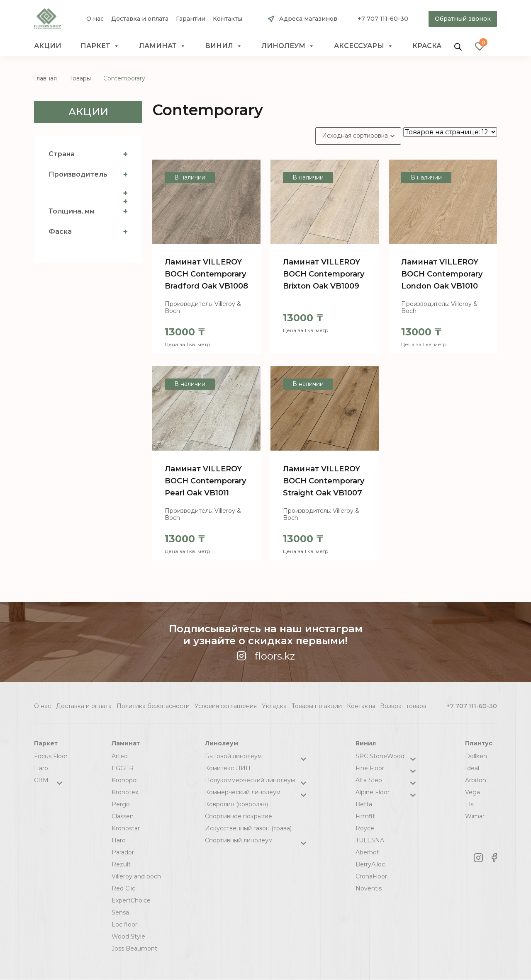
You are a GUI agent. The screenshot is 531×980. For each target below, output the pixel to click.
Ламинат (162, 46)
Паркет (100, 46)
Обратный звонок (463, 19)
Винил (224, 46)
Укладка (274, 706)
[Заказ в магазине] (358, 136)
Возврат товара (403, 706)
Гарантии (191, 19)
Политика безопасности (153, 706)
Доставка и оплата (140, 19)
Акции (48, 46)
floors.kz (266, 656)
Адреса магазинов (308, 19)
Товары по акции (317, 706)
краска (427, 46)
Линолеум (288, 46)
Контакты (228, 19)
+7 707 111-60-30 (383, 19)
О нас (95, 19)
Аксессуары (364, 46)
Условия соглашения (226, 706)
